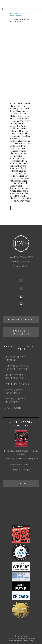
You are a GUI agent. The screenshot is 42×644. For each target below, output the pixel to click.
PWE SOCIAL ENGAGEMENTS (21, 320)
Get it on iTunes (21, 470)
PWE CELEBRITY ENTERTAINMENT (21, 332)
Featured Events (17, 15)
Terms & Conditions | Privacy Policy (21, 641)
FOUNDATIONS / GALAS (17, 384)
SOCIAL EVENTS (13, 408)
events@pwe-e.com (21, 261)
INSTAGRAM (21, 483)
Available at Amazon (21, 464)
